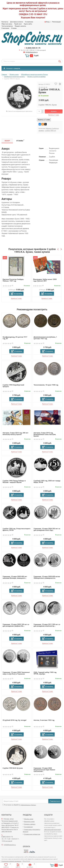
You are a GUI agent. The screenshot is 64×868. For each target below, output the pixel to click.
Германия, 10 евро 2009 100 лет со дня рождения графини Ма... (16, 625)
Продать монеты (20, 26)
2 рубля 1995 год (50, 131)
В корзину (18, 294)
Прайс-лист (18, 24)
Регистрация (56, 22)
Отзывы (14, 28)
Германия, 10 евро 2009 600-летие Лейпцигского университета (47, 577)
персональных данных (28, 805)
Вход (47, 22)
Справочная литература (32, 834)
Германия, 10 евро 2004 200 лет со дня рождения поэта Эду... (47, 529)
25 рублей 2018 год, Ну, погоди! (14, 720)
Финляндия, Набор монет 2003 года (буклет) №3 (45, 280)
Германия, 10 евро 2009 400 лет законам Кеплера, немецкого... (15, 577)
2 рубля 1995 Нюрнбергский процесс (13, 386)
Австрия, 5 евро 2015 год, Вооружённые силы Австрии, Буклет (45, 434)
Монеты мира (29, 819)
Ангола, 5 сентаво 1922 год (44, 720)
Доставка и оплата (17, 22)
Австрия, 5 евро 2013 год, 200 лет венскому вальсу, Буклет (15, 434)
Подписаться (55, 801)
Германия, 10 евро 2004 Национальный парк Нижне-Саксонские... (45, 770)
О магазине (5, 28)
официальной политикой (52, 830)
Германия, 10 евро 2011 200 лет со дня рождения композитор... (47, 625)
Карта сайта (28, 24)
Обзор (7, 141)
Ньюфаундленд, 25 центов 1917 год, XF (15, 338)
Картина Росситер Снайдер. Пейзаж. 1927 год (13, 280)
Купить (54, 111)
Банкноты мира (29, 822)
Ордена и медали (30, 824)
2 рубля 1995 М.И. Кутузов (13, 768)
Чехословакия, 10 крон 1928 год (46, 385)
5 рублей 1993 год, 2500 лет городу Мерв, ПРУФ (47, 481)
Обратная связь (7, 24)
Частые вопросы (7, 26)
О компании (29, 22)
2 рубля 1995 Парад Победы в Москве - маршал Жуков (14, 481)
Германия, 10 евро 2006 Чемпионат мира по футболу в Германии (16, 673)
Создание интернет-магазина (11, 861)
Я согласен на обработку (19, 805)
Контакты (5, 22)
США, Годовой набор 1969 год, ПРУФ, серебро (45, 673)
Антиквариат (28, 827)
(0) (8, 286)
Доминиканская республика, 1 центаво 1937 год (45, 338)
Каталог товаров (12, 68)
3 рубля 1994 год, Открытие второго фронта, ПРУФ (17, 529)
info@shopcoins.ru (32, 52)
